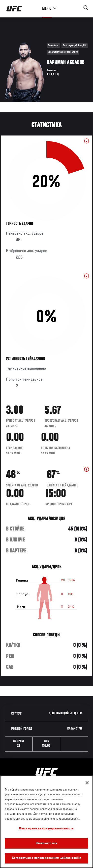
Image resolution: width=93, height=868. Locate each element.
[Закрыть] (87, 783)
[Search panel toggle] (86, 8)
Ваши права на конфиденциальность (46, 829)
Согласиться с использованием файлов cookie (46, 858)
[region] (46, 822)
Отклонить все (47, 843)
